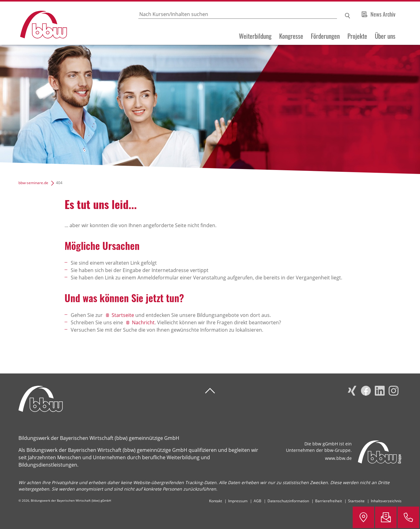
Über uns (385, 36)
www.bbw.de (338, 458)
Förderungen (325, 36)
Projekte (357, 36)
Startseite (123, 315)
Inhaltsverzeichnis (386, 501)
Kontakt (216, 501)
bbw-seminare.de (33, 183)
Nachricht (143, 322)
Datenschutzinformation (288, 501)
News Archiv (383, 14)
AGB (258, 501)
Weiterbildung (255, 36)
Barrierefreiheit (329, 501)
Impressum (238, 501)
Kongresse (291, 36)
